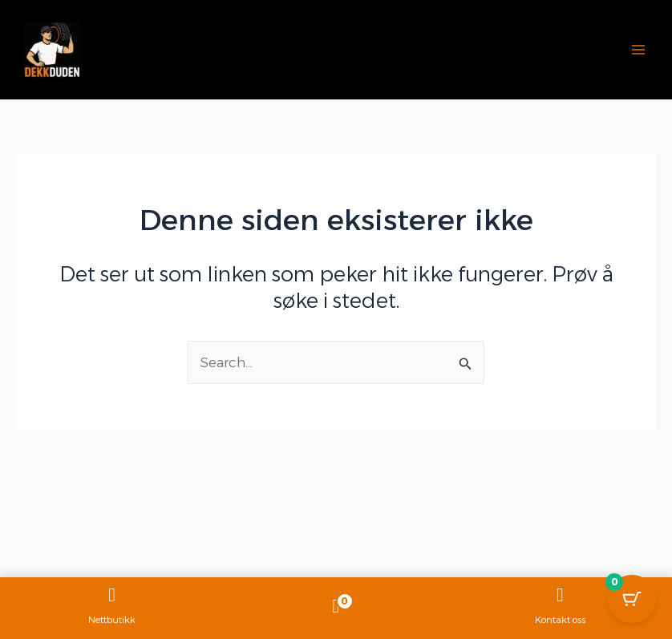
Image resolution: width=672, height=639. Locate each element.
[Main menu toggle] (638, 50)
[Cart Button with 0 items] (632, 599)
